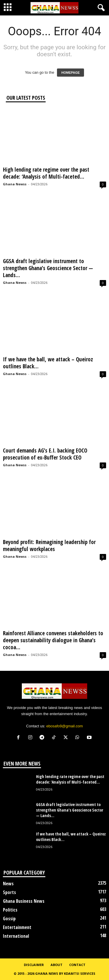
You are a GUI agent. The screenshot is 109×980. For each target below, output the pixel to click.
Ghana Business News (24, 901)
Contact (77, 965)
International (16, 936)
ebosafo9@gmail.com (65, 726)
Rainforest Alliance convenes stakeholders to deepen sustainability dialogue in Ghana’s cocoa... (53, 640)
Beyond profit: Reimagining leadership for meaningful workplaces (49, 546)
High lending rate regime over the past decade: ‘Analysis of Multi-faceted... (46, 173)
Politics (10, 910)
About (57, 965)
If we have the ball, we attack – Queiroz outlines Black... (48, 363)
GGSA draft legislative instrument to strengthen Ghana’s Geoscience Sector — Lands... (48, 268)
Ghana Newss (15, 184)
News (8, 884)
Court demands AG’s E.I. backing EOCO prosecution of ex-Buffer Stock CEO (45, 454)
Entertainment (17, 927)
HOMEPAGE (70, 73)
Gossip (9, 919)
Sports (9, 892)
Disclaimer (34, 965)
